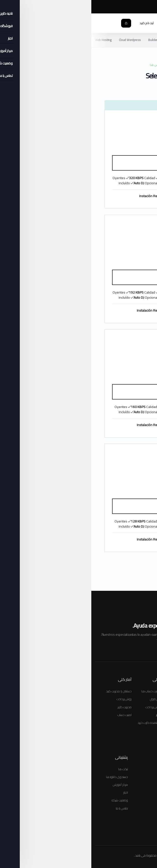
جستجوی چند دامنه (98, 707)
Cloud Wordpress (39, 40)
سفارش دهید (78, 163)
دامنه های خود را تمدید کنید (92, 730)
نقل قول (64, 699)
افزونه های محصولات (129, 707)
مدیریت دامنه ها (100, 738)
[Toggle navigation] (148, 23)
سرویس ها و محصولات (128, 769)
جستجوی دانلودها (26, 777)
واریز (67, 715)
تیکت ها (32, 769)
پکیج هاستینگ (135, 699)
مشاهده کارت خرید (131, 723)
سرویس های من (132, 800)
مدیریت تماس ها (132, 808)
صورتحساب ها (134, 785)
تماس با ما (31, 808)
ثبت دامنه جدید (101, 715)
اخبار (34, 792)
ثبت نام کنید (55, 23)
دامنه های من (133, 777)
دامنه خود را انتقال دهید (95, 723)
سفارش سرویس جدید (129, 691)
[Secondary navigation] (78, 40)
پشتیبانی (138, 792)
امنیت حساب (33, 715)
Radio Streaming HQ (105, 40)
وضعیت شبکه (28, 800)
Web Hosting (12, 40)
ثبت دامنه (137, 715)
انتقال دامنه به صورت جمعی (92, 699)
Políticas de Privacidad (105, 843)
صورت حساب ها (60, 691)
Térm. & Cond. (130, 843)
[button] (104, 23)
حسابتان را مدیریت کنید (27, 691)
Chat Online (134, 7)
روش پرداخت (62, 707)
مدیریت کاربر (33, 707)
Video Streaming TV (138, 40)
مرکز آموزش (102, 7)
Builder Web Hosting (71, 40)
